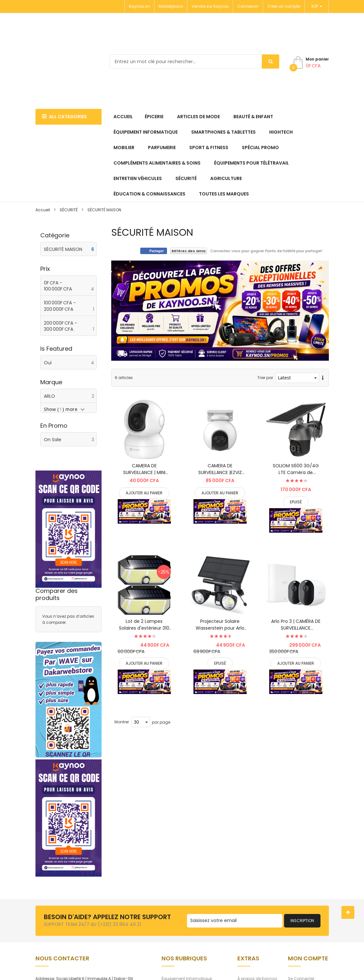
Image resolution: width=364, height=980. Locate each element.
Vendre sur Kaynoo (210, 6)
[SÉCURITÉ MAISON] (69, 249)
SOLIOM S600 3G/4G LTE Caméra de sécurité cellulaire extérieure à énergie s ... (296, 469)
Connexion (248, 6)
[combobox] (195, 62)
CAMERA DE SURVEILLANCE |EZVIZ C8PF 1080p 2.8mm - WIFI (220, 469)
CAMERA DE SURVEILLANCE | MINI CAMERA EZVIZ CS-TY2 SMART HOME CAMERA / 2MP (144, 469)
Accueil (43, 210)
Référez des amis (189, 251)
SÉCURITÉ (69, 210)
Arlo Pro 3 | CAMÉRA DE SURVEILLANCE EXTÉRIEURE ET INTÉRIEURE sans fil (296, 625)
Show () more (61, 409)
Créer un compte (284, 6)
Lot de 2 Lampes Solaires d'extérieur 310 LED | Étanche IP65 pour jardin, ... (144, 625)
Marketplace (171, 6)
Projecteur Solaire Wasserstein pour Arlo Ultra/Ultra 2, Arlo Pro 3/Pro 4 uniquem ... (220, 625)
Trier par (265, 378)
